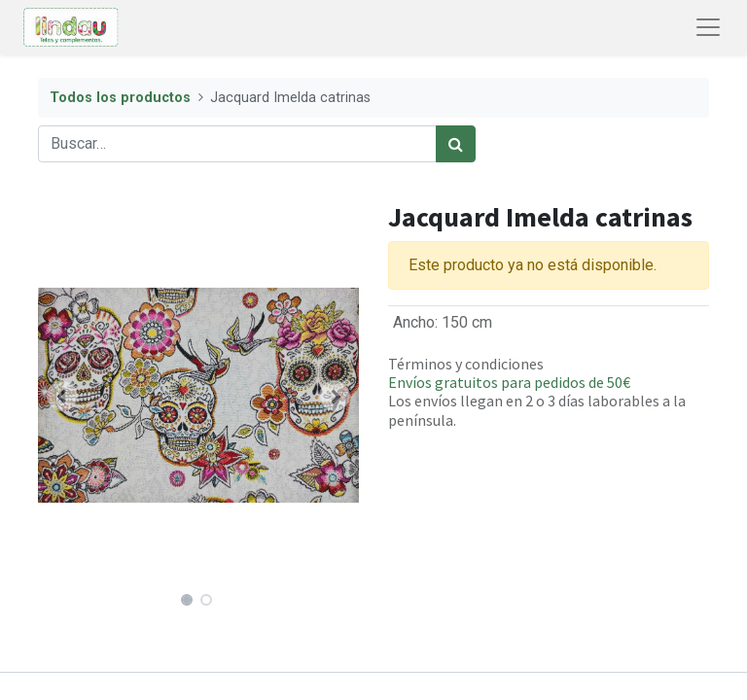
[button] (62, 396)
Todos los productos (120, 98)
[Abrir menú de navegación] (708, 27)
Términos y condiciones (466, 364)
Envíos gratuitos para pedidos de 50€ (509, 382)
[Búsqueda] (456, 144)
